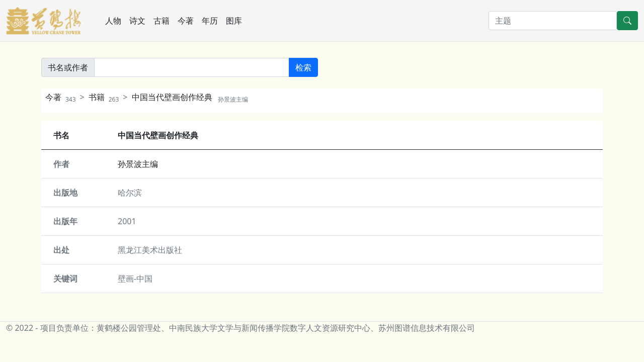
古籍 (162, 21)
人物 (113, 21)
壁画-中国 (135, 279)
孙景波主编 (138, 164)
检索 (303, 67)
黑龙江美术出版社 (150, 250)
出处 (61, 250)
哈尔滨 (130, 193)
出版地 (65, 193)
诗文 (137, 21)
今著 (186, 21)
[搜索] (553, 21)
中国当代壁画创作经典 (190, 97)
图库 (234, 21)
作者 (61, 164)
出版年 (65, 221)
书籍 (104, 97)
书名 (61, 135)
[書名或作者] (192, 67)
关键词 (65, 279)
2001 (127, 221)
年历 (210, 21)
